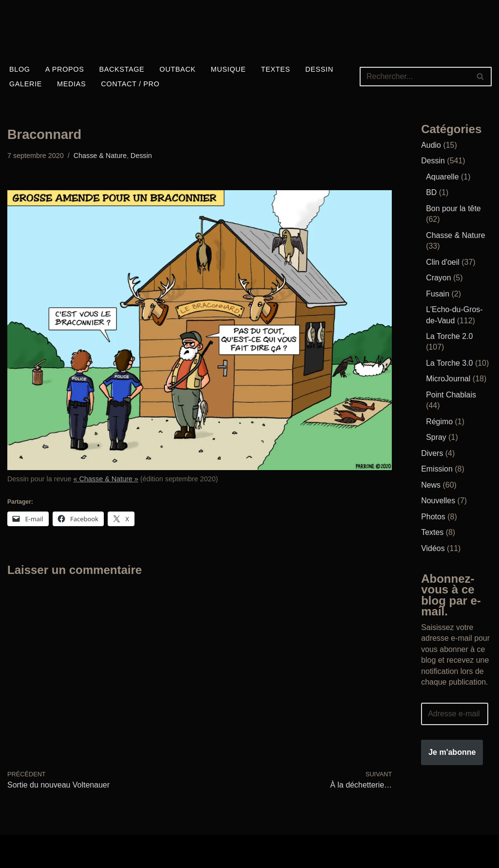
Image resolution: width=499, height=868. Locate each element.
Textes (276, 69)
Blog (20, 69)
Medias (71, 84)
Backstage (122, 69)
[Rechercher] (415, 77)
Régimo (439, 421)
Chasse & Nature (100, 156)
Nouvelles (438, 500)
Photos (433, 516)
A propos (65, 69)
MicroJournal (448, 378)
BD (431, 192)
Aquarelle (442, 177)
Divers (432, 452)
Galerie (26, 84)
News (431, 484)
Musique (229, 69)
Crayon (439, 278)
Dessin (320, 69)
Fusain (438, 293)
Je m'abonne (452, 751)
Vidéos (433, 547)
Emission (437, 468)
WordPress (27, 857)
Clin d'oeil (443, 262)
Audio (431, 145)
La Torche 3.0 (450, 363)
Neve (16, 846)
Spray (436, 437)
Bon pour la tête (453, 208)
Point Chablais (451, 394)
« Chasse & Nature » (106, 479)
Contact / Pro (131, 84)
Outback (178, 69)
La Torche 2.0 (450, 336)
